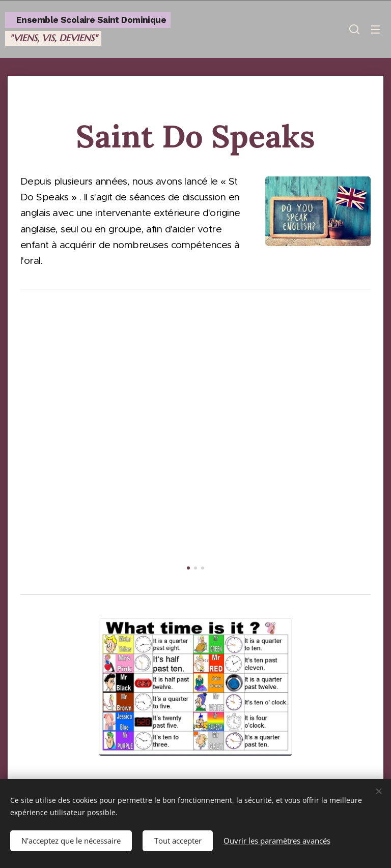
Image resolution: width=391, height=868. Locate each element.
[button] (354, 29)
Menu (376, 29)
